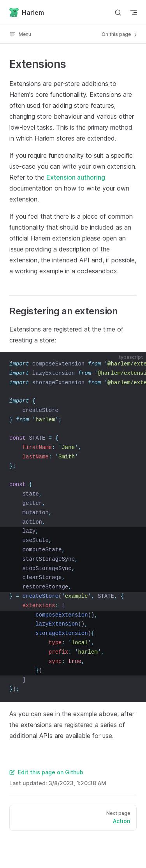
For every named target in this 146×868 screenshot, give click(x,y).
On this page (120, 34)
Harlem (27, 12)
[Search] (118, 12)
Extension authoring (76, 177)
